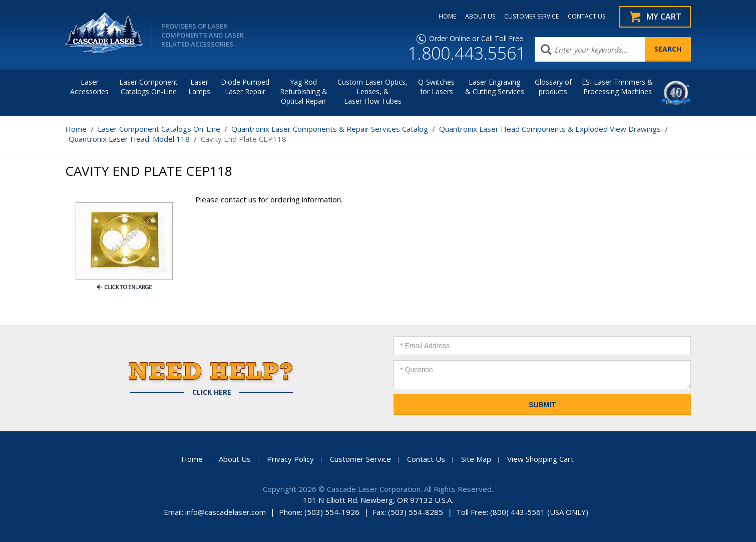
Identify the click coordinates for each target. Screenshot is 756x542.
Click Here (212, 392)
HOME (447, 17)
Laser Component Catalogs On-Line (148, 87)
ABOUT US (480, 17)
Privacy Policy (290, 459)
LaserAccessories (89, 87)
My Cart (664, 17)
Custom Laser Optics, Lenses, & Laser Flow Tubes (372, 91)
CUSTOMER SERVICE (531, 17)
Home (76, 129)
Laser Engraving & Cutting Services (495, 87)
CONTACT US (587, 17)
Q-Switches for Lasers (436, 87)
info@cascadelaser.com (226, 512)
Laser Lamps (199, 87)
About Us (235, 459)
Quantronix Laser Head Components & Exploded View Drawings (550, 129)
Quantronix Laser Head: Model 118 (129, 139)
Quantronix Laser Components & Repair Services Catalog (330, 129)
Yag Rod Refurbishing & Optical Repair (304, 91)
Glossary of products (553, 87)
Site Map (476, 459)
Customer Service (360, 459)
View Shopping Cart (540, 459)
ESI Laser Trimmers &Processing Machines (617, 87)
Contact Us (426, 459)
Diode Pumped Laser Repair (245, 87)
